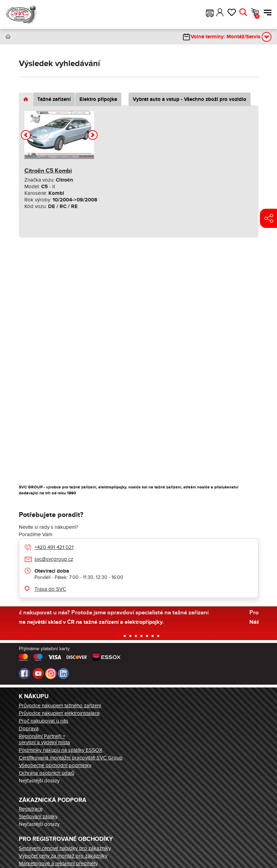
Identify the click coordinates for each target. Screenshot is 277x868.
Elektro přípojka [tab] (98, 99)
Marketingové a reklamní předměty (58, 863)
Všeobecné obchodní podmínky (55, 765)
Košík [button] (257, 16)
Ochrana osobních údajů (47, 773)
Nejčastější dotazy (39, 781)
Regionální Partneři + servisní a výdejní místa (44, 739)
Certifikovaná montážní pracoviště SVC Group (71, 758)
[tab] (26, 99)
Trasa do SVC (50, 589)
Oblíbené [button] (232, 13)
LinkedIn (63, 674)
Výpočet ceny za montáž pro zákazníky (63, 856)
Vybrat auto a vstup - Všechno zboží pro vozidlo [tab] (190, 99)
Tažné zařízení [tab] (54, 99)
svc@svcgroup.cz (54, 559)
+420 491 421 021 (54, 547)
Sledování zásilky (38, 817)
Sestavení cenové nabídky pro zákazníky (65, 848)
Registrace (31, 809)
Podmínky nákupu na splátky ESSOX (61, 750)
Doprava (29, 728)
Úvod (8, 37)
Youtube (38, 674)
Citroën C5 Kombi (48, 171)
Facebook (24, 674)
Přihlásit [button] (220, 13)
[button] (210, 13)
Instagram (51, 674)
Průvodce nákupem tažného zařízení (60, 706)
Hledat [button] (243, 13)
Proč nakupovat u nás (44, 721)
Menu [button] (268, 13)
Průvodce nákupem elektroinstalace (59, 713)
